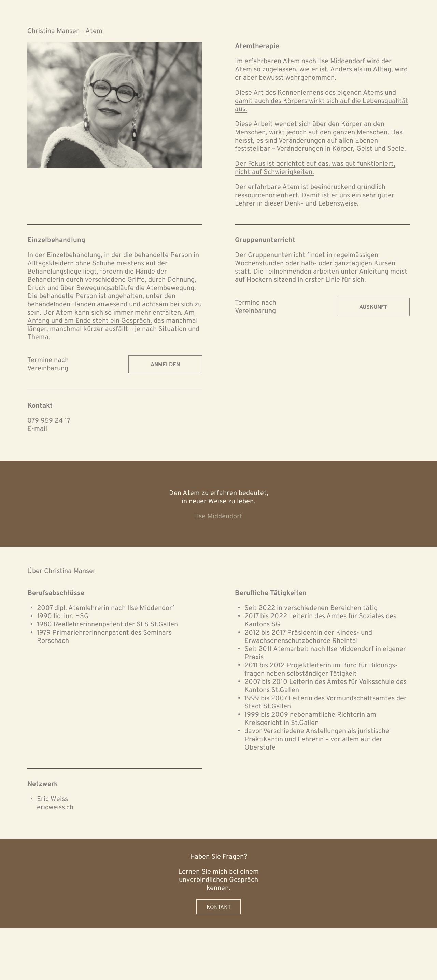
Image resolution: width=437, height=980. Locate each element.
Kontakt (219, 908)
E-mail (37, 429)
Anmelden (165, 365)
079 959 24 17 (49, 421)
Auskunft (373, 307)
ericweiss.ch (55, 808)
